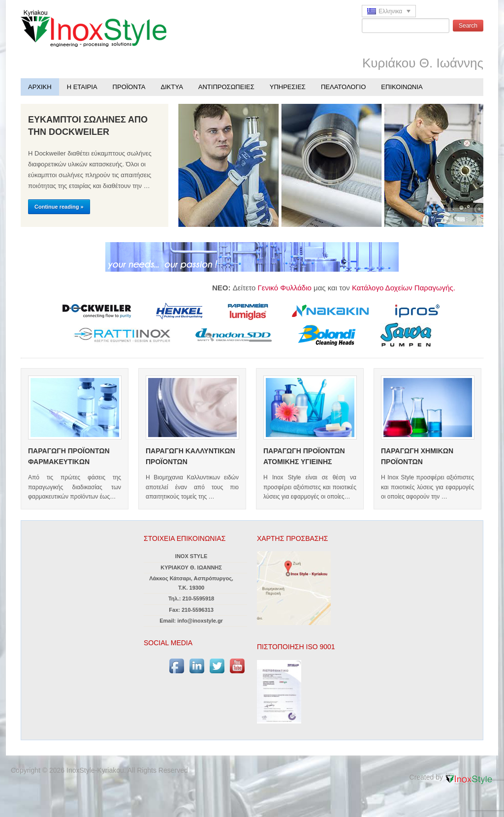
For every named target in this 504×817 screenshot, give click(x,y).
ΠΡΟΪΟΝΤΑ (129, 87)
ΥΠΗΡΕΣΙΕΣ (288, 87)
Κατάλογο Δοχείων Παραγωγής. (406, 288)
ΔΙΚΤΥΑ (172, 87)
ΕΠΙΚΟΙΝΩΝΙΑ (402, 87)
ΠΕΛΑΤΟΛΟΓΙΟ (343, 87)
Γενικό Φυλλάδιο (289, 288)
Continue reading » (59, 207)
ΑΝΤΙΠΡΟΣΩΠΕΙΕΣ (226, 87)
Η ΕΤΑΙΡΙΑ (82, 87)
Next (473, 218)
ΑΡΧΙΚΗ (40, 87)
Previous (454, 218)
